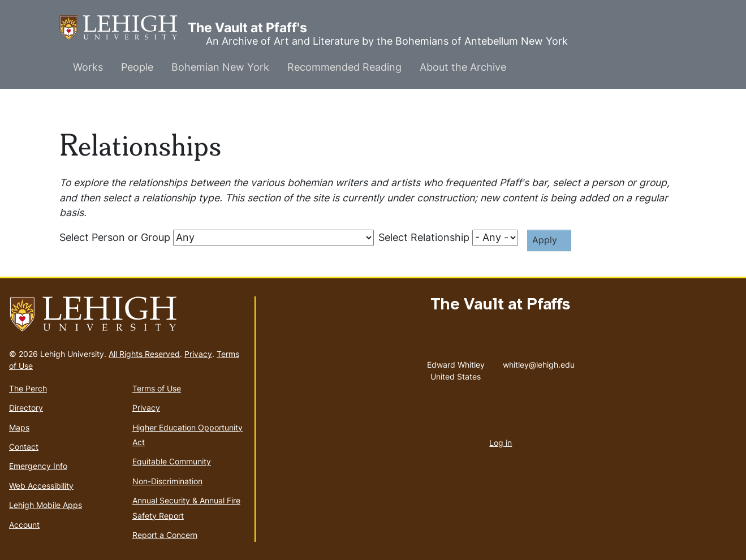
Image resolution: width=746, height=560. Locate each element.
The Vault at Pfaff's (124, 28)
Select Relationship (424, 237)
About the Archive (463, 67)
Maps (19, 427)
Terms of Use (157, 388)
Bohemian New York (220, 67)
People (137, 67)
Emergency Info (38, 466)
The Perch (28, 388)
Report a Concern (165, 535)
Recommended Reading (344, 67)
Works (88, 67)
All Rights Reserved (144, 354)
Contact (24, 447)
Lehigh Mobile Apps (46, 505)
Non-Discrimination (167, 481)
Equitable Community (172, 461)
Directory (26, 408)
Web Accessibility (41, 486)
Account (24, 525)
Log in (501, 443)
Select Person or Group (115, 237)
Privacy (198, 354)
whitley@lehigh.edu (539, 362)
